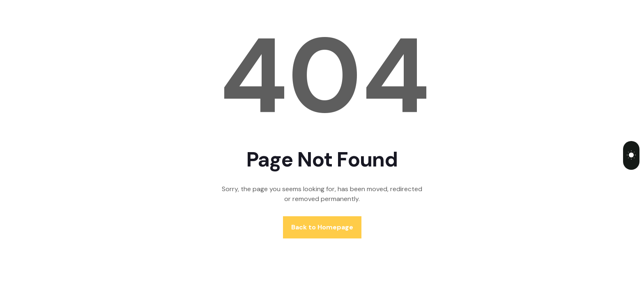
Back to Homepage (322, 227)
